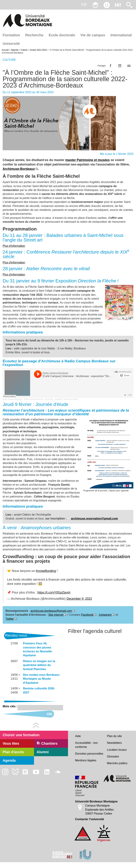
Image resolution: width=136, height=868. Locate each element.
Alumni (43, 752)
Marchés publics (117, 763)
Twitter (10, 619)
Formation (11, 35)
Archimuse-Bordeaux (19, 169)
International (121, 35)
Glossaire (113, 756)
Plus (5, 275)
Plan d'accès (13, 752)
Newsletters (114, 743)
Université (11, 44)
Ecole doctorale (62, 35)
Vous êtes (11, 743)
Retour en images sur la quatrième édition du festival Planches (39, 665)
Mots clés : (10, 706)
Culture (24, 50)
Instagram (105, 615)
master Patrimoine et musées (87, 160)
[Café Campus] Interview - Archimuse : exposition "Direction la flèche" (51, 399)
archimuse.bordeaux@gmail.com (51, 611)
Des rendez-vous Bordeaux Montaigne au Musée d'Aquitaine (41, 679)
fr (84, 5)
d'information (17, 275)
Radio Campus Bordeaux (13, 399)
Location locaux (117, 750)
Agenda (15, 50)
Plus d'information (14, 246)
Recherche (34, 35)
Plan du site (114, 736)
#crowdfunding (46, 571)
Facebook (87, 615)
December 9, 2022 (79, 599)
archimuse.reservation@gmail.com (94, 519)
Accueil (5, 50)
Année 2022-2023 (38, 50)
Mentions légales (86, 760)
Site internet (56, 615)
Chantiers (47, 743)
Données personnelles (89, 754)
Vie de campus (93, 35)
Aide (78, 736)
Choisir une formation (21, 735)
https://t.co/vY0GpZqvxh (54, 592)
